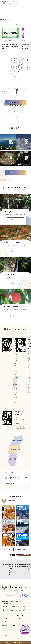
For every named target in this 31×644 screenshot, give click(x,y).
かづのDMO (20, 622)
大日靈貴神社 (18, 417)
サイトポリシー (23, 610)
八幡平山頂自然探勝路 (20, 429)
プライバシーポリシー (8, 610)
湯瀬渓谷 (17, 424)
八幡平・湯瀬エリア (18, 413)
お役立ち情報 (20, 615)
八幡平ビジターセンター (20, 421)
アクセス (19, 619)
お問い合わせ (10, 595)
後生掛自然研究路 (19, 426)
